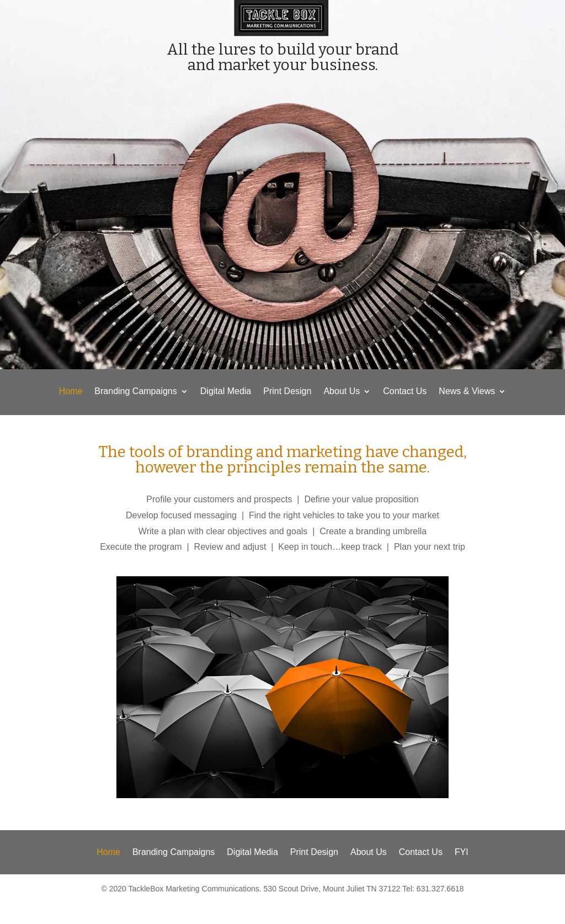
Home (71, 392)
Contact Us (405, 392)
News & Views (467, 392)
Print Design (287, 392)
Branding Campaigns (135, 392)
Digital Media (226, 392)
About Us (342, 392)
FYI (462, 853)
